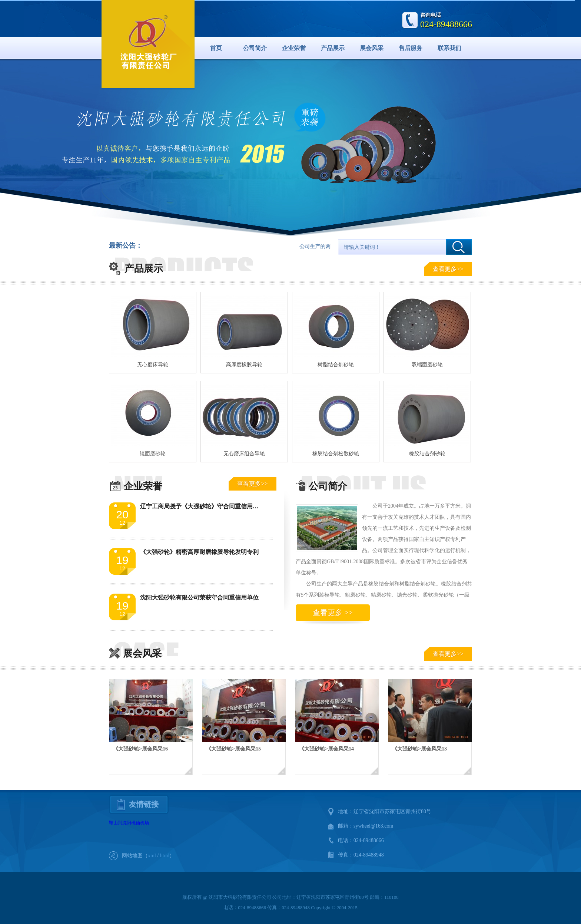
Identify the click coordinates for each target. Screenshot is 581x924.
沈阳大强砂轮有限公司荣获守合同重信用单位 (199, 598)
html (165, 856)
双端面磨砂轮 (427, 365)
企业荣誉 (294, 48)
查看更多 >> (333, 613)
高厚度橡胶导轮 (244, 365)
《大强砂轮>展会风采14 (326, 749)
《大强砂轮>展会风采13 (419, 749)
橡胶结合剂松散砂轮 (336, 454)
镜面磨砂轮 (153, 454)
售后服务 (411, 48)
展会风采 (372, 48)
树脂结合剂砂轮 (336, 365)
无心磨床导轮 (153, 365)
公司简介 (255, 48)
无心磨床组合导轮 (244, 454)
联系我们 (449, 48)
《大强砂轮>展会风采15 (233, 749)
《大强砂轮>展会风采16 (140, 749)
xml (152, 856)
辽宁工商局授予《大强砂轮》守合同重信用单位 (202, 506)
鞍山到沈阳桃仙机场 (129, 823)
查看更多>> (448, 269)
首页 (216, 48)
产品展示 (333, 48)
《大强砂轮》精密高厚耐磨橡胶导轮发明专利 (199, 552)
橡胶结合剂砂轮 (427, 454)
